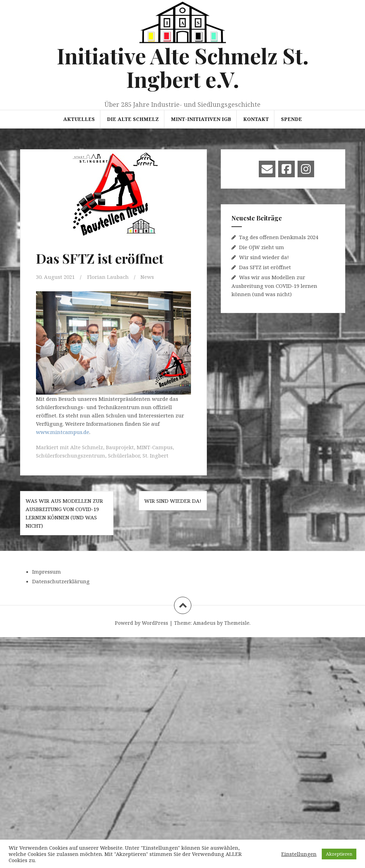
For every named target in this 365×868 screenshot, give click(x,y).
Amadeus (204, 623)
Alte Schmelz (87, 447)
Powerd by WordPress (142, 623)
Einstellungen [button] (299, 854)
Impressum (47, 572)
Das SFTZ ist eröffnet (265, 267)
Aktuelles (79, 119)
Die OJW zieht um (262, 247)
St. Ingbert (156, 455)
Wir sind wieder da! (173, 501)
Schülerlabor (124, 455)
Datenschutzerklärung (61, 581)
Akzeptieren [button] (339, 854)
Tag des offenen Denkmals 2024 (279, 237)
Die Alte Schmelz (133, 119)
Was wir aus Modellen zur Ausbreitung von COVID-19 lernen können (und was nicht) (274, 286)
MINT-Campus (155, 447)
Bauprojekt (120, 447)
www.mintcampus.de (63, 432)
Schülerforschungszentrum (71, 455)
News (147, 277)
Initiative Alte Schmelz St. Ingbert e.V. (183, 67)
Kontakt (256, 119)
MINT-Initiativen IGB (201, 119)
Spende (291, 119)
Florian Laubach (108, 277)
